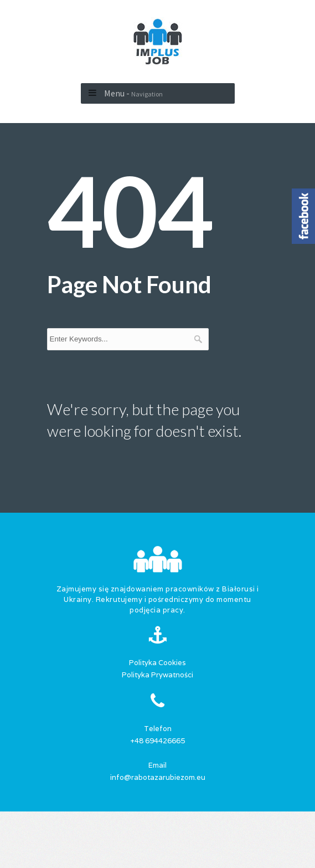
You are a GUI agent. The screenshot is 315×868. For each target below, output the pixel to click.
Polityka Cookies (157, 663)
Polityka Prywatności (157, 675)
